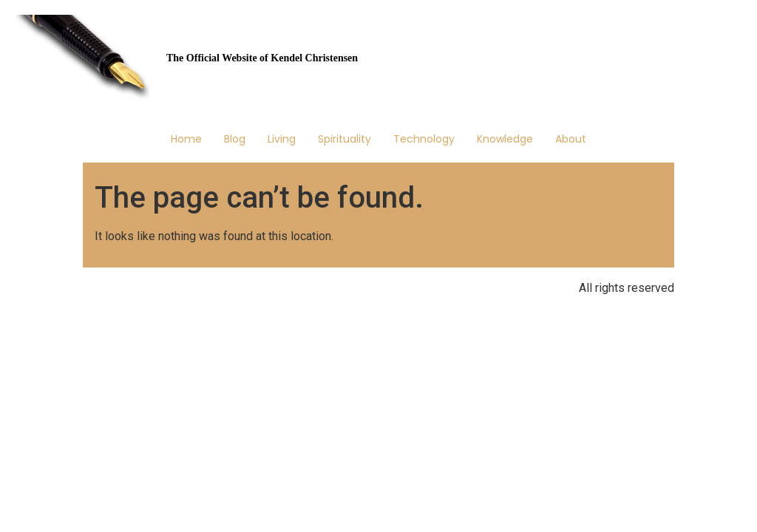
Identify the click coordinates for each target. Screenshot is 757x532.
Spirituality (344, 139)
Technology (424, 139)
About (571, 139)
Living (282, 139)
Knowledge (505, 139)
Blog (235, 139)
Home (186, 139)
